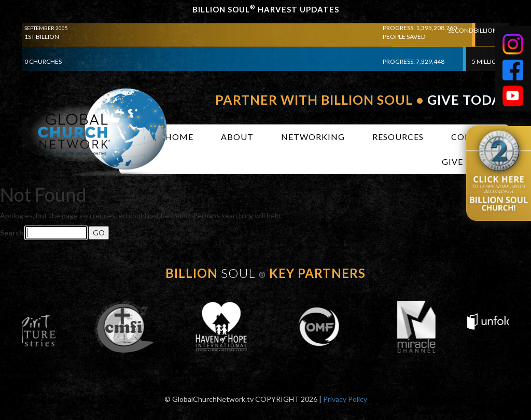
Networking (313, 137)
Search (12, 233)
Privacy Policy (345, 399)
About (237, 137)
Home (179, 137)
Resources (398, 137)
